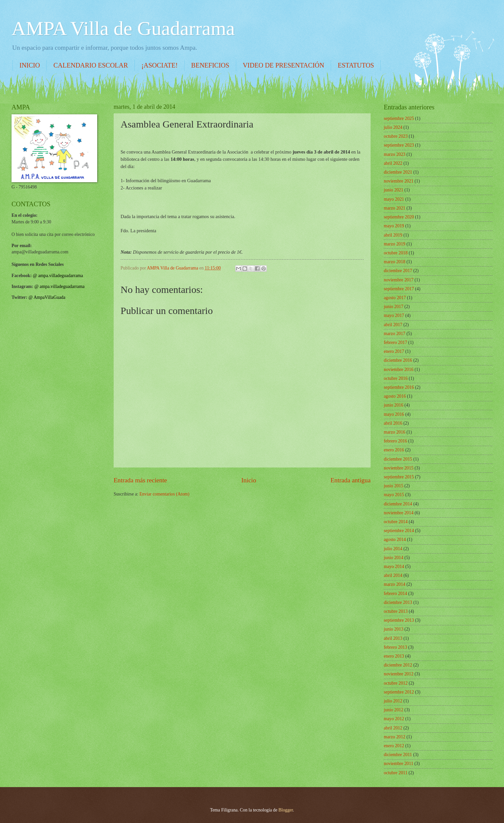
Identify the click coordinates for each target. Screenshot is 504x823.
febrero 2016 (395, 441)
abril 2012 (393, 728)
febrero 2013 (395, 647)
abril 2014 (393, 575)
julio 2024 (393, 127)
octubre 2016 (396, 378)
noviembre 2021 (399, 181)
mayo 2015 (394, 495)
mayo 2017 (394, 315)
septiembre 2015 (399, 477)
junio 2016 (393, 405)
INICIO (30, 65)
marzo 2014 (395, 584)
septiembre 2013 (399, 620)
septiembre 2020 (399, 217)
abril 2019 (393, 235)
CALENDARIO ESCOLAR (91, 65)
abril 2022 (393, 163)
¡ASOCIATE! (159, 65)
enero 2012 (394, 746)
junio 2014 (393, 558)
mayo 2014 (394, 567)
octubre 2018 (396, 253)
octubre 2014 (396, 522)
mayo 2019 (394, 226)
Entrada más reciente (140, 480)
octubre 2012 (396, 683)
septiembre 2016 (399, 387)
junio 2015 (393, 486)
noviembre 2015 (399, 468)
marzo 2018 (395, 262)
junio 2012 (393, 710)
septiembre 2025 (399, 118)
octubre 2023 (396, 136)
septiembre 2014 (399, 531)
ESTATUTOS (356, 65)
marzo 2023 (395, 154)
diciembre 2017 (398, 271)
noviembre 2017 (399, 280)
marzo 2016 (395, 432)
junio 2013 (393, 629)
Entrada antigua (350, 480)
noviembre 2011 (399, 764)
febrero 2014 (395, 594)
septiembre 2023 (399, 145)
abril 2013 (393, 638)
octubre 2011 (396, 773)
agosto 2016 (395, 396)
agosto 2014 (395, 539)
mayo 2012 (394, 719)
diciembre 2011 (398, 755)
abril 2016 (393, 423)
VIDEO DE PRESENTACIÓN (283, 65)
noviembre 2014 (399, 513)
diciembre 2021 (398, 172)
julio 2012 (393, 701)
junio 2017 (393, 307)
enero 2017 (394, 351)
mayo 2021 (394, 199)
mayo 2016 (394, 414)
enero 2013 (394, 656)
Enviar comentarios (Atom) (164, 494)
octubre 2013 (396, 611)
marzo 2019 (395, 244)
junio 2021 (393, 190)
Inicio (249, 480)
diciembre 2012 (398, 665)
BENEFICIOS (210, 65)
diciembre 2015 (398, 459)
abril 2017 (393, 325)
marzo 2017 (395, 334)
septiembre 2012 (399, 692)
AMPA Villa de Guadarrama (123, 28)
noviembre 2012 (399, 674)
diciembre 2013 (398, 602)
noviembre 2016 (399, 369)
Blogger (286, 810)
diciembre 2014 (398, 504)
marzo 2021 (395, 208)
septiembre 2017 (399, 289)
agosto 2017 (395, 298)
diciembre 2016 (398, 360)
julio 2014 (393, 549)
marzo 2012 (395, 737)
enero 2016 (394, 450)
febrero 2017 (395, 342)
